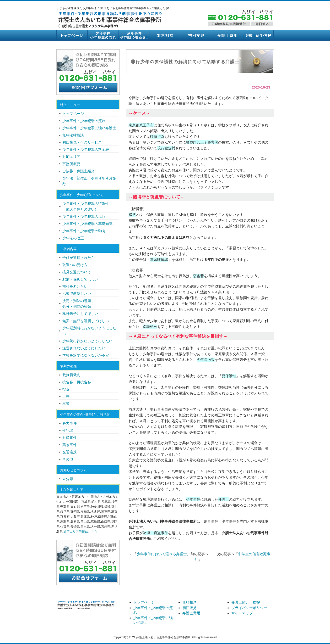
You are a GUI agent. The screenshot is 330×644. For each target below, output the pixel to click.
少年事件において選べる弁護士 (162, 554)
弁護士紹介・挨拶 (258, 35)
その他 (68, 459)
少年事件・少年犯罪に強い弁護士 (134, 35)
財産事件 (70, 438)
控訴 (66, 389)
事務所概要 (71, 164)
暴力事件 (70, 423)
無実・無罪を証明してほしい (86, 321)
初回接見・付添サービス (82, 142)
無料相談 (165, 35)
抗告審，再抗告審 (77, 382)
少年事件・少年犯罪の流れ (103, 35)
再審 (66, 404)
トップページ (72, 35)
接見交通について (77, 272)
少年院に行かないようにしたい (87, 341)
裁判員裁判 (71, 375)
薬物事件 (70, 445)
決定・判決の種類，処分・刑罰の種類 (78, 304)
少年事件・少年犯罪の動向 (84, 231)
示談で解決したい (77, 294)
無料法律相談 (73, 135)
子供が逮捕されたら (78, 258)
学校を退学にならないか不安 (86, 355)
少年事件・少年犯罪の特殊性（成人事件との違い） (86, 206)
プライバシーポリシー (249, 608)
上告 (66, 396)
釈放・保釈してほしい (80, 279)
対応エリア (71, 157)
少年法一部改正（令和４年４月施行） (89, 181)
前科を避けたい (75, 286)
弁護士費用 (227, 35)
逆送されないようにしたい (84, 348)
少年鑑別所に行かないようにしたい (89, 331)
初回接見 (196, 35)
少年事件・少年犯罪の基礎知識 (87, 224)
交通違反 (70, 452)
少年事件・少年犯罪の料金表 (86, 149)
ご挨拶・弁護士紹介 (78, 171)
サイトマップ (242, 613)
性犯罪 (68, 430)
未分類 (68, 479)
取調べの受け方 (75, 265)
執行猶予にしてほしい (80, 314)
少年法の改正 (73, 238)
